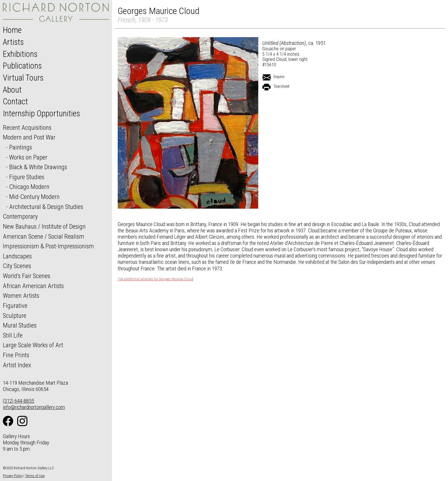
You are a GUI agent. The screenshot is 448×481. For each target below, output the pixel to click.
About (12, 90)
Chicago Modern (29, 187)
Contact (15, 101)
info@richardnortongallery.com (34, 407)
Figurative (15, 306)
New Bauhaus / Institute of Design (44, 226)
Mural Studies (20, 325)
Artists (13, 42)
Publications (22, 66)
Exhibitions (20, 54)
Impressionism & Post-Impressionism (48, 246)
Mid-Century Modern (34, 197)
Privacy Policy (13, 476)
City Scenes (17, 266)
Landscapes (17, 256)
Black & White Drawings (38, 167)
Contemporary (20, 216)
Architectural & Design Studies (46, 207)
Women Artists (21, 296)
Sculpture (15, 316)
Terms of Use (35, 476)
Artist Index (17, 365)
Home (12, 30)
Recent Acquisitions (27, 127)
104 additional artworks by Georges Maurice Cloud (155, 279)
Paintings (21, 147)
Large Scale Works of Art (33, 345)
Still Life (13, 335)
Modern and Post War (29, 137)
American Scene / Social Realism (44, 236)
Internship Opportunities (41, 113)
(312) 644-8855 (18, 401)
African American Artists (33, 286)
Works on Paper (28, 157)
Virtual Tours (23, 78)
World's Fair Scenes (27, 276)
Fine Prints (16, 355)
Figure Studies (27, 177)
